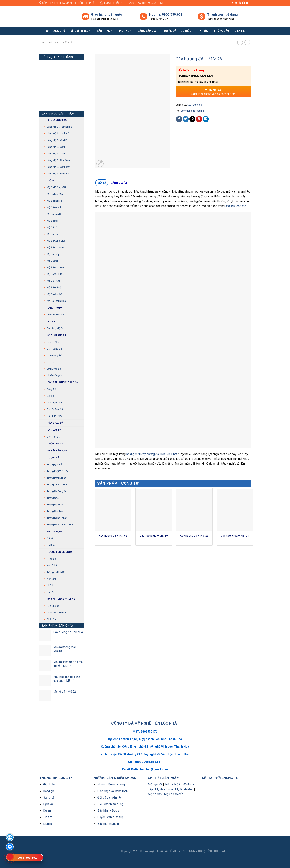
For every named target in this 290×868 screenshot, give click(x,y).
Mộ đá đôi (52, 221)
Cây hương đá (66, 42)
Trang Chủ (55, 31)
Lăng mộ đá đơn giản (58, 160)
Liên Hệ (240, 31)
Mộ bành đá (172, 784)
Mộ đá (48, 181)
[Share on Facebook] (179, 119)
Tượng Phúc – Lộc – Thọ (60, 525)
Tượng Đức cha (55, 505)
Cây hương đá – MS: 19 (154, 536)
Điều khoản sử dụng (110, 804)
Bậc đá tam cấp (56, 409)
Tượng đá (50, 458)
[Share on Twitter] (186, 119)
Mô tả (102, 183)
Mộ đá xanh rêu (56, 274)
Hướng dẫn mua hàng (111, 784)
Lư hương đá (54, 369)
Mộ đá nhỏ (155, 794)
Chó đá (51, 586)
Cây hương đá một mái (193, 111)
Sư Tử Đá (52, 565)
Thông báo (221, 31)
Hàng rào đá (52, 423)
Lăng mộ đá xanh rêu (59, 134)
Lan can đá (51, 430)
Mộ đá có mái (164, 789)
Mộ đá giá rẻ (54, 288)
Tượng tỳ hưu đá (56, 572)
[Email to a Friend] (192, 119)
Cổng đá (51, 389)
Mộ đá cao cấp (55, 294)
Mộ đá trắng (54, 281)
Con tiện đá (53, 437)
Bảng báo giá (148, 31)
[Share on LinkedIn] (206, 119)
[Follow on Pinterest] (240, 3)
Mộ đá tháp (53, 254)
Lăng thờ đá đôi (56, 315)
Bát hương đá (54, 349)
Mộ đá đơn (53, 261)
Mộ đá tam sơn (55, 214)
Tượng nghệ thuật (57, 518)
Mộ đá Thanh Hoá (56, 301)
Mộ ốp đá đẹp (184, 789)
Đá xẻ (50, 538)
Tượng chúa (53, 498)
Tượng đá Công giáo (58, 491)
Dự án (47, 811)
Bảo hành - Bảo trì (109, 811)
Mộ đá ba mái (54, 207)
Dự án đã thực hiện (178, 31)
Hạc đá (51, 592)
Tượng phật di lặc (57, 478)
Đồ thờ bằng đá (54, 335)
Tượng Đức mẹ (55, 511)
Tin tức (202, 31)
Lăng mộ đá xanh (56, 147)
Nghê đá (52, 579)
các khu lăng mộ (236, 206)
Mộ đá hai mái (55, 201)
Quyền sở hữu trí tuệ (110, 817)
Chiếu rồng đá (55, 375)
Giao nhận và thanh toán (113, 791)
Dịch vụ (125, 31)
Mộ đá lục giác (55, 247)
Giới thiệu (49, 784)
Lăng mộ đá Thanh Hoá (59, 127)
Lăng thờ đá (52, 308)
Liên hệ (48, 824)
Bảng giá (49, 791)
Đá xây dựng (52, 532)
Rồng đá (51, 559)
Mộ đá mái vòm (55, 267)
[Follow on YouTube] (247, 3)
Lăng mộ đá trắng (57, 154)
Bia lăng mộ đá (55, 328)
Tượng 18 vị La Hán (57, 485)
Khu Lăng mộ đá (54, 120)
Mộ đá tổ (52, 227)
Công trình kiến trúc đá (60, 383)
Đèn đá (51, 362)
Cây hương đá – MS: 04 (235, 536)
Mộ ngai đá (155, 784)
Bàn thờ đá (53, 342)
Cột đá (50, 396)
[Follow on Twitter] (236, 3)
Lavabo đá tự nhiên (58, 613)
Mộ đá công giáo (56, 241)
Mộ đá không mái (56, 187)
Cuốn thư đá (52, 444)
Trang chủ (46, 42)
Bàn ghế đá (53, 606)
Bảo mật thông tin (109, 824)
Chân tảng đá (54, 403)
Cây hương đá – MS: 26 (194, 536)
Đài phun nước (55, 416)
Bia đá (48, 322)
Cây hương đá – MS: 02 (113, 536)
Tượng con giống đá (57, 552)
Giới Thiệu (81, 31)
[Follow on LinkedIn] (243, 3)
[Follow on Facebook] (233, 3)
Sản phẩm (105, 31)
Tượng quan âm (55, 465)
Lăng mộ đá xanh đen (59, 167)
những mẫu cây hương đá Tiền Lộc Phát (152, 454)
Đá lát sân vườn (54, 451)
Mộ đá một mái (55, 194)
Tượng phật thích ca (58, 471)
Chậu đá (51, 619)
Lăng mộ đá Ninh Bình (59, 174)
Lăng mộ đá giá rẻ (57, 140)
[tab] (102, 183)
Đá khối (51, 545)
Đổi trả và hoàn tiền (110, 798)
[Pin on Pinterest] (199, 119)
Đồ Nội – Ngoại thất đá (58, 599)
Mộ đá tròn (53, 234)
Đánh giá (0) (119, 183)
